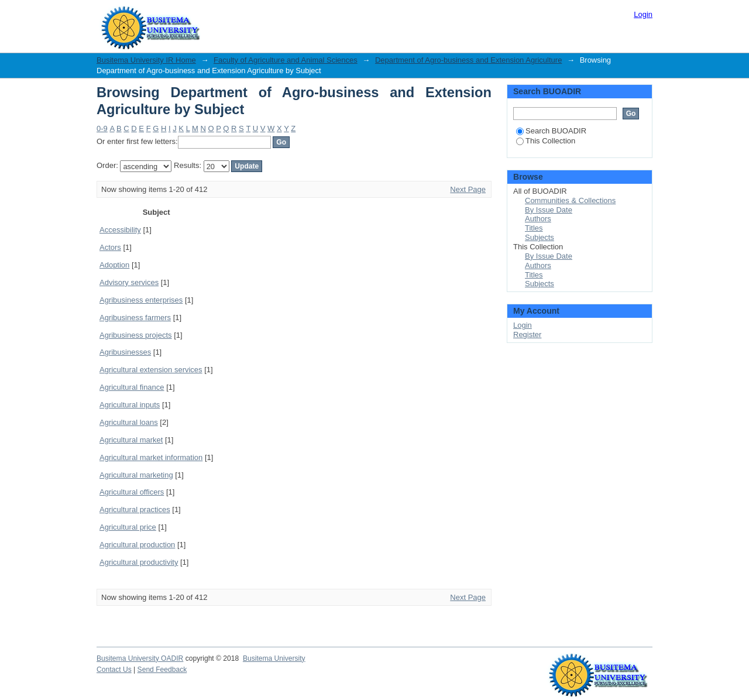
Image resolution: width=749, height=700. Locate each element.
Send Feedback (162, 670)
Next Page (468, 189)
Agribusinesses (125, 352)
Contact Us (114, 670)
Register (527, 334)
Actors (110, 247)
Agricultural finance (132, 387)
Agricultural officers (132, 492)
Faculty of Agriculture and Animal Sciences (286, 60)
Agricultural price (128, 527)
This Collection (546, 141)
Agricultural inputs (130, 405)
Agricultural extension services (151, 370)
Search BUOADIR (551, 131)
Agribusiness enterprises (141, 300)
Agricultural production (137, 545)
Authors (538, 219)
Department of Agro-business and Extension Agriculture (468, 60)
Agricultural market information (151, 457)
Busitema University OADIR (140, 658)
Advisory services (129, 282)
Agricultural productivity (139, 562)
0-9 (102, 128)
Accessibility (120, 230)
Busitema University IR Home (146, 60)
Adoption (114, 265)
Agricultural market (131, 440)
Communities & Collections (570, 200)
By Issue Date (549, 210)
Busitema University (274, 658)
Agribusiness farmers (135, 318)
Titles (534, 228)
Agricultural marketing (136, 475)
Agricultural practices (135, 509)
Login (643, 14)
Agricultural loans (129, 422)
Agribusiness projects (136, 335)
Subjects (540, 237)
